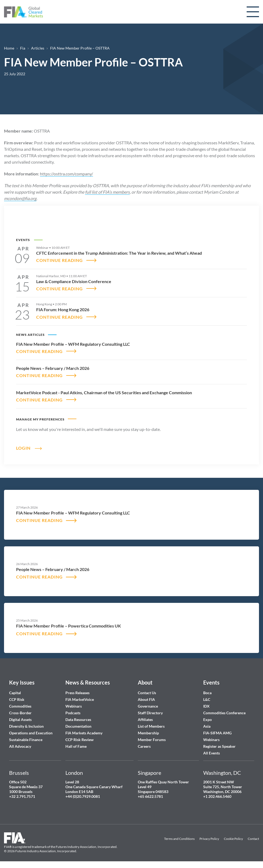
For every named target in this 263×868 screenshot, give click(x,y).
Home (9, 48)
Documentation (79, 726)
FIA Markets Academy (84, 733)
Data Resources (78, 719)
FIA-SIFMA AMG (217, 733)
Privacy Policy (209, 839)
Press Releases (77, 693)
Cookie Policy (233, 839)
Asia (207, 726)
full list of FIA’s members (107, 192)
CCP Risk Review (79, 740)
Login (23, 448)
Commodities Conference (224, 713)
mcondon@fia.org (20, 198)
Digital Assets (20, 719)
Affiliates (145, 719)
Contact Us (147, 693)
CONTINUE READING (60, 260)
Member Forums (152, 740)
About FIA (146, 699)
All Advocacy (20, 746)
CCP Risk (17, 699)
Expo (208, 719)
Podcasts (73, 713)
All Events (212, 753)
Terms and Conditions (179, 839)
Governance (148, 706)
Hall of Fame (76, 746)
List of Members (151, 726)
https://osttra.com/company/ (66, 174)
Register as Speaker (219, 746)
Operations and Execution (31, 733)
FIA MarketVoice (80, 699)
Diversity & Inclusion (26, 726)
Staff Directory (150, 713)
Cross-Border (21, 713)
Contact (253, 839)
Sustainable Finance (26, 740)
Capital (15, 693)
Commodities (20, 706)
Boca (207, 693)
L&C (207, 699)
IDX (206, 706)
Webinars (74, 706)
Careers (144, 746)
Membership (148, 733)
